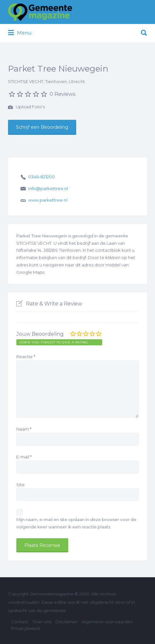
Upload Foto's (26, 107)
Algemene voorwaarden (107, 622)
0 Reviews (62, 94)
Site (20, 485)
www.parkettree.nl (48, 200)
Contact (20, 622)
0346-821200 (41, 177)
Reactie (26, 356)
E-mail (24, 457)
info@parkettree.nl (48, 188)
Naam (24, 429)
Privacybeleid (25, 628)
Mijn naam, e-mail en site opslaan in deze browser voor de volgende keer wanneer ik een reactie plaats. (76, 523)
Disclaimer (66, 622)
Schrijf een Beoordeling (42, 127)
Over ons (42, 622)
